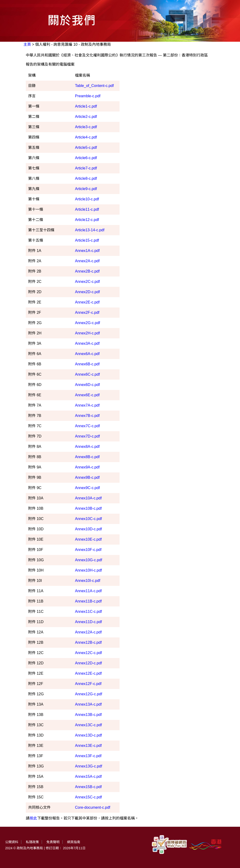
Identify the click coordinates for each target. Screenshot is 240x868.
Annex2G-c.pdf (88, 323)
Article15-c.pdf (87, 240)
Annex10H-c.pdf (88, 570)
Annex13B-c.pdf (88, 715)
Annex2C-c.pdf (87, 282)
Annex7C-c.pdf (87, 426)
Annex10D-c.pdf (88, 529)
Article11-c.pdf (87, 209)
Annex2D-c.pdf (87, 292)
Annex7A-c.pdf (87, 405)
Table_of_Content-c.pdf (94, 86)
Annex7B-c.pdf (87, 416)
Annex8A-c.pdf (87, 447)
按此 (33, 818)
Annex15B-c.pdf (88, 787)
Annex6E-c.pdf (87, 395)
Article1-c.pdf (86, 106)
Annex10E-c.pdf (88, 539)
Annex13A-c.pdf (88, 704)
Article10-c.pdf (87, 199)
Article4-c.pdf (86, 137)
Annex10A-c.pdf (88, 498)
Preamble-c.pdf (88, 96)
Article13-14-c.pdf (90, 230)
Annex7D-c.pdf (87, 436)
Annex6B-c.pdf (87, 364)
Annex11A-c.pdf (88, 591)
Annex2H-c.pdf (87, 333)
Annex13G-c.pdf (89, 766)
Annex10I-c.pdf (88, 581)
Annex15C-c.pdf (88, 797)
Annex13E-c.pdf (88, 746)
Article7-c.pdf (86, 168)
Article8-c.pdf (86, 178)
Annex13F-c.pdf (88, 756)
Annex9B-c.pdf (87, 477)
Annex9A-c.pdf (87, 467)
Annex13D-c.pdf (88, 735)
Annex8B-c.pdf (87, 457)
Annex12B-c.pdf (88, 642)
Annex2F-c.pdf (87, 312)
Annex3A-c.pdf (87, 343)
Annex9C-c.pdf (87, 488)
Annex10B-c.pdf (88, 508)
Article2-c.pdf (86, 117)
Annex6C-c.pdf (87, 374)
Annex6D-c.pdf (87, 385)
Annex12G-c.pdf (89, 694)
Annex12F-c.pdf (88, 684)
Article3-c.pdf (86, 127)
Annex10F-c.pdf (88, 550)
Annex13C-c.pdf (88, 725)
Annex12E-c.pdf (88, 673)
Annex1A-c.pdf (87, 251)
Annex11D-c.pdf (88, 622)
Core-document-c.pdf (93, 807)
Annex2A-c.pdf (87, 261)
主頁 (27, 44)
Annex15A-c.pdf (88, 776)
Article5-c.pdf (86, 148)
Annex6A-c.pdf (87, 354)
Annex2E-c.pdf (87, 302)
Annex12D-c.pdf (88, 663)
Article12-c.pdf (87, 220)
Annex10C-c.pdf (88, 519)
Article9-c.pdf (86, 189)
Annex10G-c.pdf (89, 560)
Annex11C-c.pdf (88, 612)
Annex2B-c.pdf (87, 271)
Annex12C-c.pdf (88, 653)
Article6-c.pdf (86, 158)
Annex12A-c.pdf (88, 632)
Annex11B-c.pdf (88, 601)
